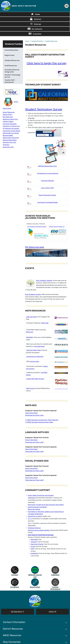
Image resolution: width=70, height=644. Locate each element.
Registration (10, 55)
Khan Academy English (33, 294)
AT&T (32, 549)
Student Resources (51, 41)
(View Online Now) (31, 413)
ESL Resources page (35, 247)
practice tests (34, 361)
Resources (30, 332)
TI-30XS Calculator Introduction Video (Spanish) (42, 420)
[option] (15, 570)
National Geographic (10, 140)
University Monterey (10, 124)
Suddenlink (34, 553)
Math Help (45, 323)
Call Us (53, 612)
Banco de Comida (34, 509)
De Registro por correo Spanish (48, 173)
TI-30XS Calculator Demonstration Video (39, 422)
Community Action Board (11, 131)
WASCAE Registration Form (47, 166)
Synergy (38, 24)
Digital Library (8, 115)
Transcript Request (47, 181)
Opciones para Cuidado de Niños (39, 530)
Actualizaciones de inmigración (12, 71)
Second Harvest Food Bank (37, 507)
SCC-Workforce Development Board (37, 227)
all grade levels (39, 346)
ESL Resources (8, 117)
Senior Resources (9, 112)
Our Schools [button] (37, 29)
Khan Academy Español (44, 281)
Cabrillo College (8, 122)
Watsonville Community (11, 138)
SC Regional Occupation (11, 129)
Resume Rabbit (8, 135)
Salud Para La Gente (35, 516)
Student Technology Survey (44, 109)
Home (38, 14)
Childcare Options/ (34, 528)
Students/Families (37, 41)
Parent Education (11, 50)
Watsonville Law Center (11, 133)
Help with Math (31, 317)
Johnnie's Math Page (33, 350)
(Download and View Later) (34, 415)
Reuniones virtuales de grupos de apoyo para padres (46, 505)
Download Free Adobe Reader (48, 202)
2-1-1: (30, 519)
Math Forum (30, 388)
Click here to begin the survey (47, 63)
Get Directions (18, 612)
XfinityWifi (34, 540)
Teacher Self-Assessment (10, 81)
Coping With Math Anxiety (35, 379)
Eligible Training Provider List (57, 227)
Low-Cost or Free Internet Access (41, 535)
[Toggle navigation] (67, 6)
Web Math (29, 337)
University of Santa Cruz (11, 126)
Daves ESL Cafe (8, 147)
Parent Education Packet (47, 195)
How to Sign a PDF (47, 188)
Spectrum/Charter (37, 544)
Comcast (34, 542)
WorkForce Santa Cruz (10, 119)
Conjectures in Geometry (35, 357)
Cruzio (33, 547)
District (38, 19)
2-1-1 (30, 523)
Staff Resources (11, 66)
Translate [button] (37, 34)
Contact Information (14, 622)
